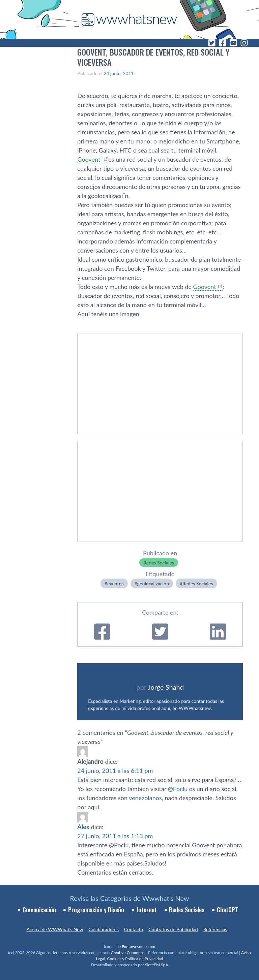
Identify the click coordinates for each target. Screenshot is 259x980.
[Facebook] (223, 43)
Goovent (90, 159)
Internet (147, 910)
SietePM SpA (157, 965)
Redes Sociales (159, 563)
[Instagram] (244, 43)
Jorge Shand (166, 687)
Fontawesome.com (138, 946)
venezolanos (145, 798)
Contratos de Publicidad (173, 929)
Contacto (134, 929)
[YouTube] (233, 43)
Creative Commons (127, 953)
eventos (116, 583)
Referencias (215, 929)
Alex (83, 827)
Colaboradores (104, 929)
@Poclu (178, 789)
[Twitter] (212, 43)
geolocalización (153, 583)
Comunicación (39, 910)
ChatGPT (227, 910)
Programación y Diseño (96, 910)
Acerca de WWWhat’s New (55, 929)
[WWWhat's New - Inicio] (129, 19)
